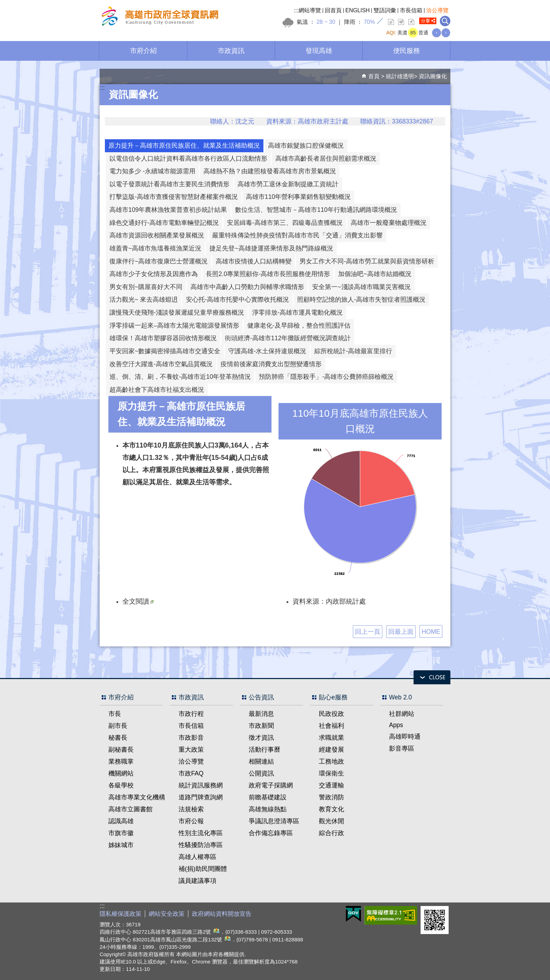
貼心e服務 (333, 697)
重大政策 (191, 750)
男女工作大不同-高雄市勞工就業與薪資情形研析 (367, 261)
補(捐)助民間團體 (203, 869)
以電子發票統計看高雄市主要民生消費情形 (169, 184)
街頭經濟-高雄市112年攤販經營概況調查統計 (288, 338)
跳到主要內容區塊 (4, 4)
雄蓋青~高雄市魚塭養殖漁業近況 (155, 248)
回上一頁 (368, 632)
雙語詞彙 (385, 10)
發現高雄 (319, 51)
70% (369, 22)
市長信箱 (411, 10)
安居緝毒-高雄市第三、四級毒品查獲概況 (285, 223)
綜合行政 (331, 833)
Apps (396, 725)
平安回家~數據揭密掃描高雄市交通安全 (165, 351)
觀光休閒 (331, 821)
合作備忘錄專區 (271, 833)
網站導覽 (310, 10)
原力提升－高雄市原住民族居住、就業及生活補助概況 (184, 146)
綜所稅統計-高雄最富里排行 (353, 351)
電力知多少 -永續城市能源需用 (152, 171)
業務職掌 (121, 761)
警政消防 (331, 797)
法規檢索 (191, 809)
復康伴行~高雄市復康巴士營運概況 (159, 261)
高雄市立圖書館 (130, 809)
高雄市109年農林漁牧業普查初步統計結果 (168, 210)
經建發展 (331, 750)
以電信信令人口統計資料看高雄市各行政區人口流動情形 (188, 159)
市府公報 (191, 821)
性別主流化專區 (201, 833)
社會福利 (331, 726)
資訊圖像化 (433, 76)
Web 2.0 (400, 697)
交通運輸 (331, 785)
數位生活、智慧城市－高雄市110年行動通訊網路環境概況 (316, 210)
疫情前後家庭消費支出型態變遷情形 (271, 364)
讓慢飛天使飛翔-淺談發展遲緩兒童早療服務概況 (177, 313)
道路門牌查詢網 (201, 797)
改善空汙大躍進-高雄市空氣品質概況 (161, 364)
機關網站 (121, 773)
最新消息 (261, 714)
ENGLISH (358, 10)
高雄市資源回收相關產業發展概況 (157, 235)
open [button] (432, 677)
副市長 (118, 726)
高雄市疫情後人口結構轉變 (254, 261)
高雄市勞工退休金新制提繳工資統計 (288, 184)
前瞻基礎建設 (268, 797)
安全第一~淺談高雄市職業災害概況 (361, 287)
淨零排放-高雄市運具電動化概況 (297, 313)
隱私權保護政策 (120, 914)
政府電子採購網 (271, 785)
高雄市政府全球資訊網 (159, 17)
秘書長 (118, 738)
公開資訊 (261, 773)
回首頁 (333, 10)
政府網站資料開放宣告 (222, 914)
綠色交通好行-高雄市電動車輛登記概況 (164, 223)
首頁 (374, 76)
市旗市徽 (121, 833)
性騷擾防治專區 (201, 845)
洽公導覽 (437, 10)
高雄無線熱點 (268, 809)
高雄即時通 (405, 737)
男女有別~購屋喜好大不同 (146, 287)
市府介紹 (143, 51)
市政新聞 (261, 726)
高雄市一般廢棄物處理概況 (389, 223)
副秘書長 (121, 750)
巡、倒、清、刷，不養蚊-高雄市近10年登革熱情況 (180, 377)
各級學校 (121, 785)
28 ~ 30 (326, 22)
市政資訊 (231, 51)
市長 (115, 714)
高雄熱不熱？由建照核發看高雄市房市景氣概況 (270, 171)
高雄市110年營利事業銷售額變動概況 (298, 197)
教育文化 (331, 809)
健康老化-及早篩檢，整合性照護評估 (299, 325)
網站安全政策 (167, 914)
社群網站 (402, 714)
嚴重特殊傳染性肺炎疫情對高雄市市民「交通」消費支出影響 (297, 235)
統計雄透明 (400, 76)
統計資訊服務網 (201, 785)
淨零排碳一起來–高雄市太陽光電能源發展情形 (174, 325)
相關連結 (261, 761)
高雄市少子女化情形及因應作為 (154, 274)
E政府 (353, 914)
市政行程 (191, 714)
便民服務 (407, 51)
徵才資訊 (261, 738)
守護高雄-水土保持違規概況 (267, 351)
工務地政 (331, 761)
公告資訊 (261, 697)
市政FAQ (191, 773)
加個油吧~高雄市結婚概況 (375, 274)
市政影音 (191, 738)
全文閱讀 (138, 601)
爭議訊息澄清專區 (274, 821)
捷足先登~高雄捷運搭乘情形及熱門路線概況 (271, 248)
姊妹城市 (121, 845)
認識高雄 (121, 821)
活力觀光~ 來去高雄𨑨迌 (144, 300)
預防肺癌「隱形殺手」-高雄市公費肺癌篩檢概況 (326, 377)
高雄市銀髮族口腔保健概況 (306, 146)
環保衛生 (331, 773)
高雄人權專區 (197, 857)
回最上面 (401, 632)
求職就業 (331, 738)
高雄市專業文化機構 (137, 797)
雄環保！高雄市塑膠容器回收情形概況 (163, 338)
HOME (431, 632)
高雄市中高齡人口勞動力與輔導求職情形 (247, 287)
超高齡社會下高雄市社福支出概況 (157, 390)
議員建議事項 (197, 881)
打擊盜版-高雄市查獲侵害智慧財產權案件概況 (174, 197)
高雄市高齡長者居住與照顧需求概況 (326, 159)
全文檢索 (445, 21)
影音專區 (402, 749)
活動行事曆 (264, 750)
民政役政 (331, 714)
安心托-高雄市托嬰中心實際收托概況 (237, 300)
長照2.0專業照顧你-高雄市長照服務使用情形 (268, 274)
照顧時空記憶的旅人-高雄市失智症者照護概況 (361, 300)
